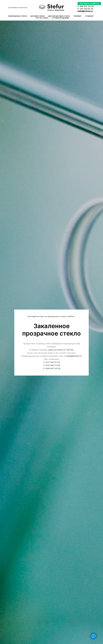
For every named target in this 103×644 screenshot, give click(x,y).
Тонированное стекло (17, 16)
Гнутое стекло (42, 18)
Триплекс (77, 16)
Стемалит (89, 16)
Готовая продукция (60, 18)
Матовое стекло (38, 16)
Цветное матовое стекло (59, 16)
